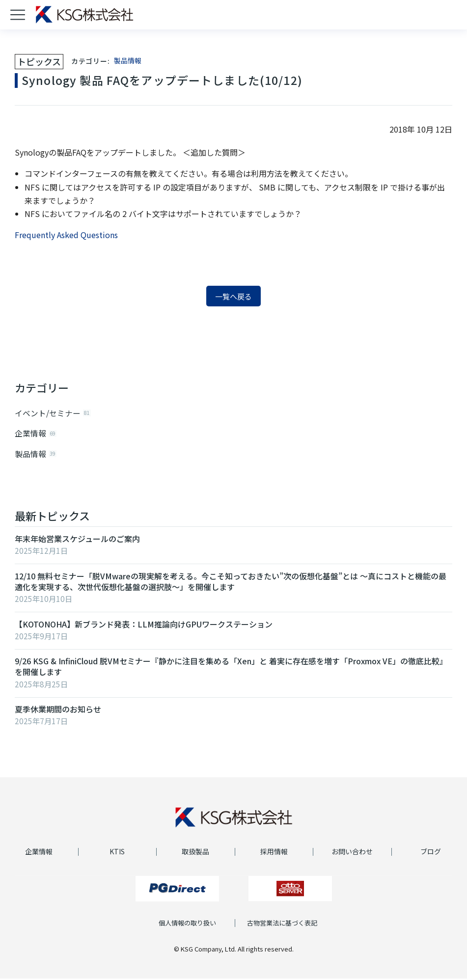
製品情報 (128, 60)
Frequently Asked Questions (66, 235)
